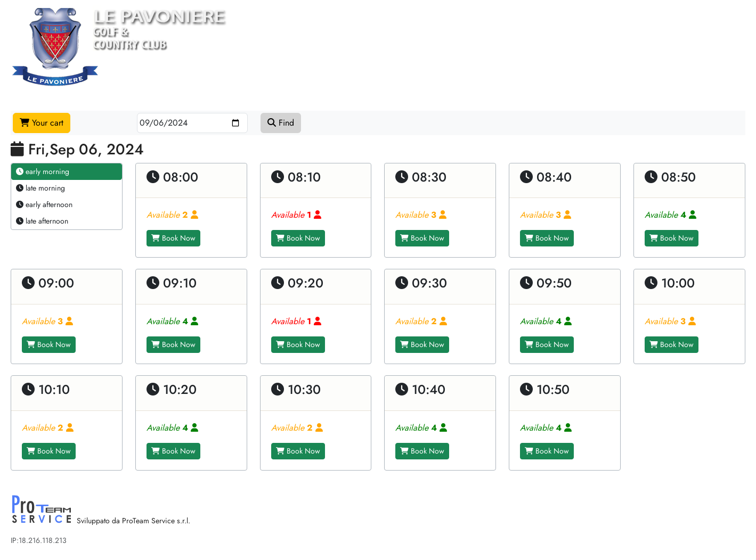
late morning (40, 188)
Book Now (173, 238)
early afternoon (44, 204)
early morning (43, 171)
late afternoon (42, 221)
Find (281, 123)
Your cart (42, 123)
